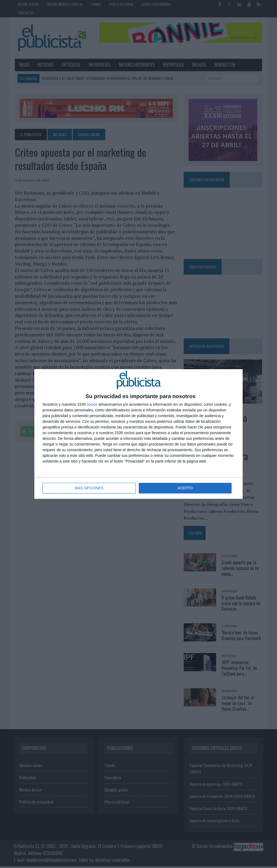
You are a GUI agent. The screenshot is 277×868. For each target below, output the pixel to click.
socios (92, 405)
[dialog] (138, 434)
